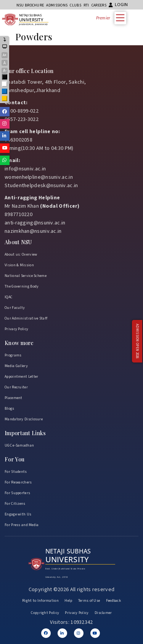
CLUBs (76, 5)
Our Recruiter (16, 387)
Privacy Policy (16, 329)
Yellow (5, 99)
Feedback (113, 601)
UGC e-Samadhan (19, 445)
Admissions (57, 5)
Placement (14, 398)
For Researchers (18, 482)
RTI (86, 5)
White (5, 85)
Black (5, 77)
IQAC (8, 297)
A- (5, 71)
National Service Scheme (26, 276)
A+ (5, 55)
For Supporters (17, 493)
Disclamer (103, 613)
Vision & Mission (19, 265)
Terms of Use (89, 601)
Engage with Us (18, 514)
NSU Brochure (30, 5)
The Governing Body (22, 286)
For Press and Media (22, 525)
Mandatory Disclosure (24, 419)
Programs (13, 355)
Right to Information (40, 601)
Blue (5, 92)
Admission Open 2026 (137, 341)
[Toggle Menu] (122, 18)
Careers (99, 5)
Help (68, 601)
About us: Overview (21, 254)
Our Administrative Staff (26, 318)
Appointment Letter (21, 377)
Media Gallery (16, 366)
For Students (16, 472)
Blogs (10, 409)
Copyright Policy (45, 613)
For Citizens (15, 504)
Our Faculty (15, 308)
